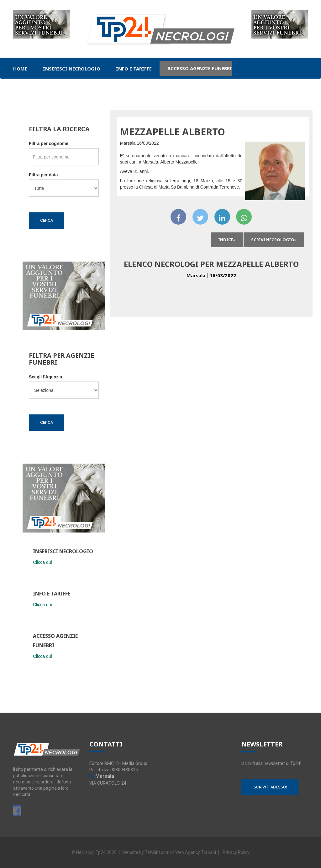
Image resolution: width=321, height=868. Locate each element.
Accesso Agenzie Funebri (200, 68)
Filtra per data (43, 175)
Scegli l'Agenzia (45, 377)
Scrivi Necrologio (274, 240)
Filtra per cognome (49, 143)
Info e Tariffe (134, 69)
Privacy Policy (236, 852)
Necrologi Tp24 (91, 852)
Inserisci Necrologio (72, 69)
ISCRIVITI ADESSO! (270, 787)
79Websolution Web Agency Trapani (180, 852)
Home (20, 69)
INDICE (227, 240)
